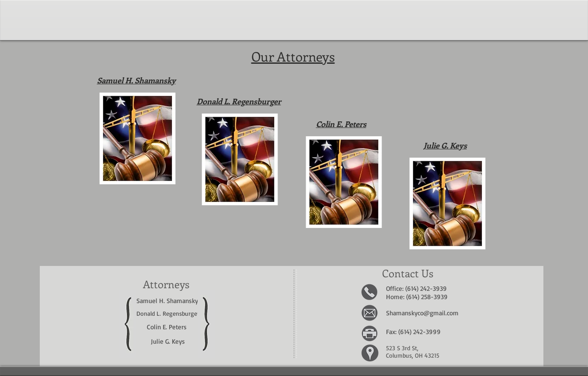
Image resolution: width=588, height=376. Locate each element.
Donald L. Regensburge (167, 313)
